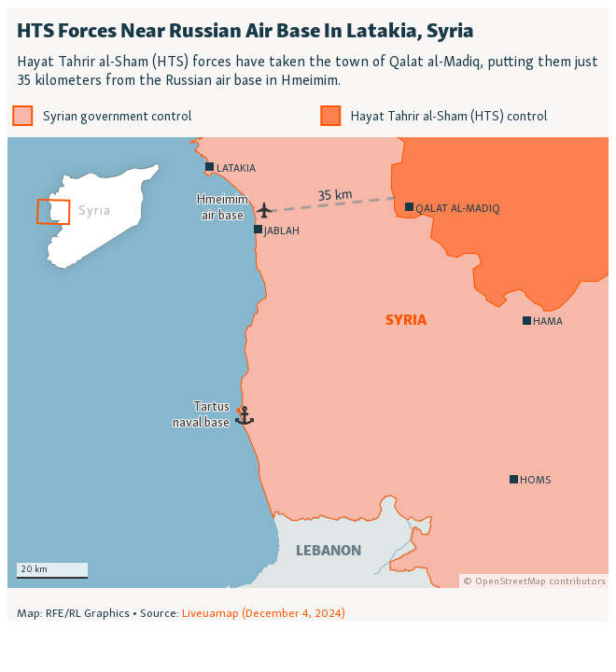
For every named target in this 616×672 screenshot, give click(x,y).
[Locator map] (308, 315)
